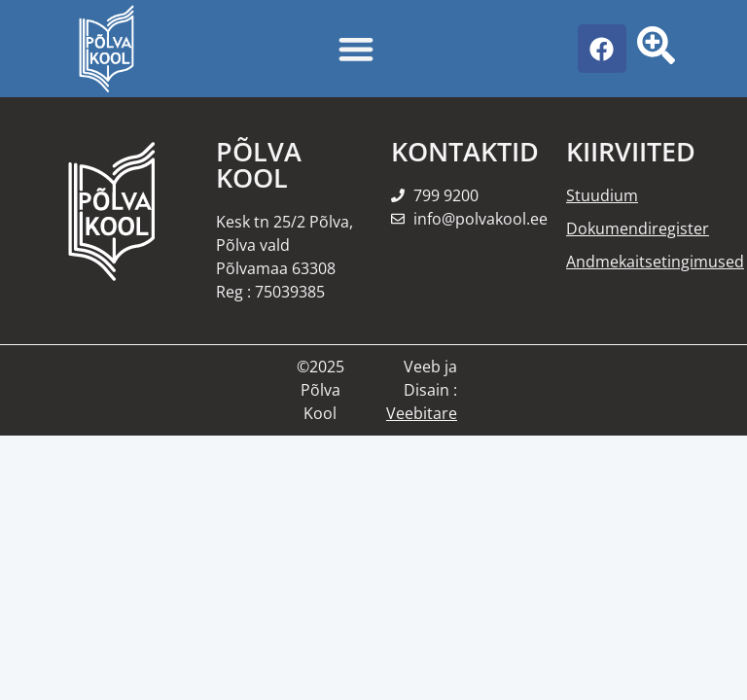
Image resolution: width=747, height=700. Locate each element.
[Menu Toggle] (356, 49)
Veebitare (422, 413)
